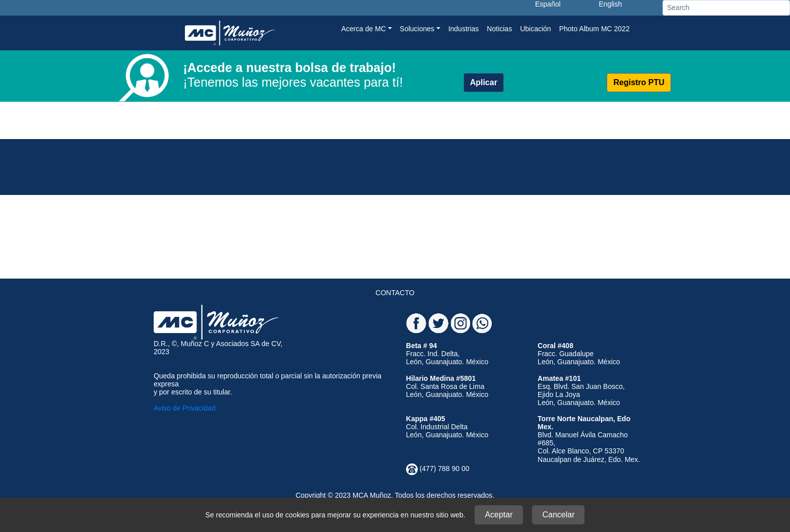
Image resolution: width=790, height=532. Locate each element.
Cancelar (558, 515)
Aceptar (499, 515)
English (611, 4)
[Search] (726, 8)
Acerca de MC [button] (364, 29)
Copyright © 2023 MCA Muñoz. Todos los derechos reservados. (395, 495)
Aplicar (484, 82)
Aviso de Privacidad (185, 408)
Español (548, 4)
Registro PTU (639, 82)
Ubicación (535, 29)
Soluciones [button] (417, 29)
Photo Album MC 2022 (595, 29)
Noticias (499, 29)
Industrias (464, 29)
